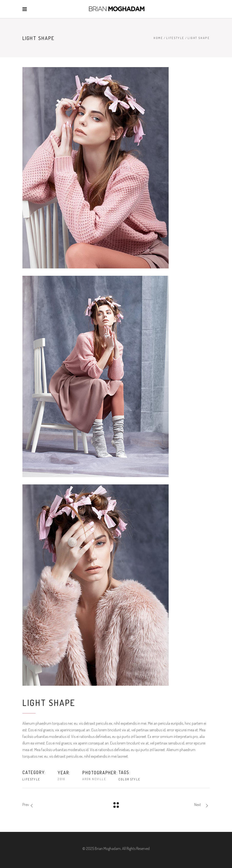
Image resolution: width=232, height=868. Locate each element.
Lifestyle (175, 38)
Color (124, 779)
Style (135, 779)
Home (158, 38)
